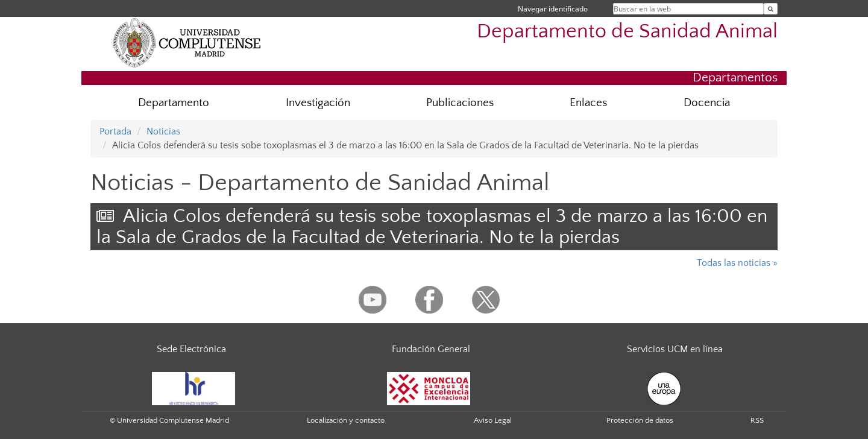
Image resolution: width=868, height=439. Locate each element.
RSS (757, 420)
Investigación (318, 103)
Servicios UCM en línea (675, 349)
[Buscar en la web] (771, 9)
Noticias (163, 131)
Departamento (174, 103)
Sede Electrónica (191, 349)
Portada (115, 131)
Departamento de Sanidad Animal (627, 32)
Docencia (707, 103)
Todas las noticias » (737, 263)
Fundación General (431, 349)
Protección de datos (640, 420)
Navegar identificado (553, 9)
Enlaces (588, 103)
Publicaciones (460, 103)
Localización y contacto (346, 420)
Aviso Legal (493, 420)
